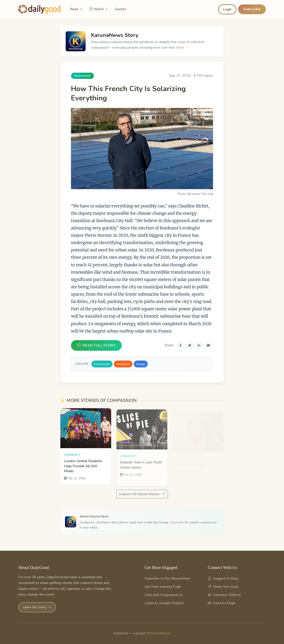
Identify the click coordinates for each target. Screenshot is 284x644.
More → (182, 48)
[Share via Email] (208, 345)
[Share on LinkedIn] (199, 345)
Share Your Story (223, 587)
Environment (102, 364)
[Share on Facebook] (180, 345)
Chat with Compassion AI (164, 595)
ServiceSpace (161, 633)
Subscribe (252, 9)
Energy (141, 364)
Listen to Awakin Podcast (164, 603)
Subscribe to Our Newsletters (167, 578)
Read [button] (74, 9)
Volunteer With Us (224, 595)
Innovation (123, 364)
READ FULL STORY (96, 345)
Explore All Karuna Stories (142, 494)
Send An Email (222, 603)
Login (227, 9)
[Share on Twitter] (190, 345)
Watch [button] (97, 9)
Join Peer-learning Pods (163, 587)
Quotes (120, 9)
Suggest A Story (223, 578)
